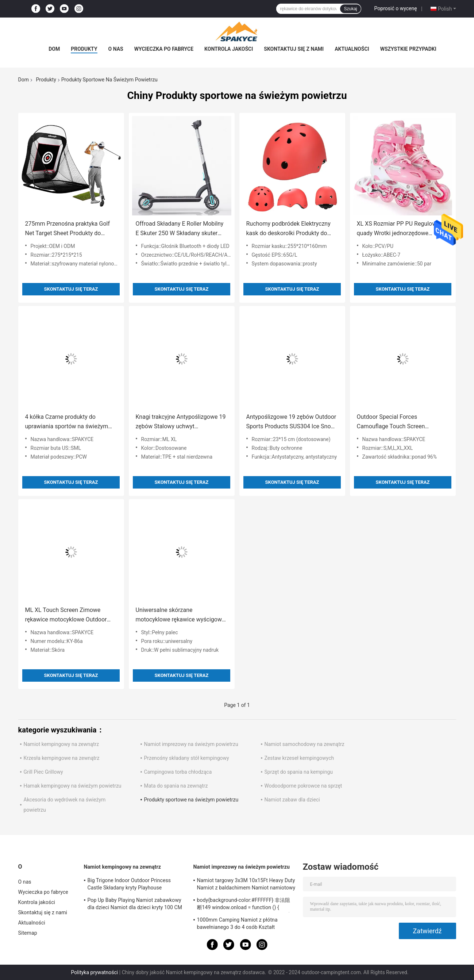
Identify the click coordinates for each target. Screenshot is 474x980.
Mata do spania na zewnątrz (176, 786)
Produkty (84, 49)
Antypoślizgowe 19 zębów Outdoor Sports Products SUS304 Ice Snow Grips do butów (291, 422)
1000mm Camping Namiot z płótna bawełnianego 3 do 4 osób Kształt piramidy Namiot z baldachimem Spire (241, 925)
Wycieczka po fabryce (164, 49)
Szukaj (350, 9)
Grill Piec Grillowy (43, 772)
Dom (54, 49)
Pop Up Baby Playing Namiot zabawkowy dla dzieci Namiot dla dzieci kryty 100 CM (135, 904)
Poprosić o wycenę (396, 8)
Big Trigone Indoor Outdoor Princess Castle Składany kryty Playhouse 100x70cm (129, 885)
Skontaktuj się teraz (71, 289)
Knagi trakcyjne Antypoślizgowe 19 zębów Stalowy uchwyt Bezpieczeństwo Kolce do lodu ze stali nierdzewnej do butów (181, 422)
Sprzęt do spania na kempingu (299, 772)
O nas (116, 49)
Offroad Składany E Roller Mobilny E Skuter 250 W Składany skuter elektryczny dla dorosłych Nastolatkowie (180, 229)
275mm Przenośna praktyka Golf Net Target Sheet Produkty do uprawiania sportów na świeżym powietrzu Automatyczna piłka (68, 229)
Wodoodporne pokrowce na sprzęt (303, 786)
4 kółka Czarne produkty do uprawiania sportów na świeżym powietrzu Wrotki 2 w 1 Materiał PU (71, 422)
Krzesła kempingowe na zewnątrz (62, 758)
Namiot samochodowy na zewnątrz (305, 744)
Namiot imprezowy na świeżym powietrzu (191, 744)
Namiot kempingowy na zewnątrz (61, 744)
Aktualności (352, 49)
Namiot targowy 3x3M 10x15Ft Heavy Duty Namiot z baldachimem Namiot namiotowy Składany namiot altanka (246, 885)
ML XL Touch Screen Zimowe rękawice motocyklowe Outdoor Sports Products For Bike (66, 615)
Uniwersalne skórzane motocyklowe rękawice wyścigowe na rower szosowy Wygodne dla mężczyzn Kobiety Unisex (180, 615)
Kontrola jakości (229, 49)
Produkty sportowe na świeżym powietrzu (191, 800)
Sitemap (28, 933)
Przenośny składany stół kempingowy (187, 758)
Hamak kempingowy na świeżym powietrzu (73, 786)
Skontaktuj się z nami (294, 49)
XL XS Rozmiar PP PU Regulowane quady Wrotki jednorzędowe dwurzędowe (402, 229)
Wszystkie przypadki (408, 49)
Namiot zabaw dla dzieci (292, 800)
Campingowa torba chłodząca (178, 772)
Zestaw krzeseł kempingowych (299, 758)
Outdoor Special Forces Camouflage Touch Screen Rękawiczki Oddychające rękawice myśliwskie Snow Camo (401, 422)
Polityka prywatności (95, 972)
